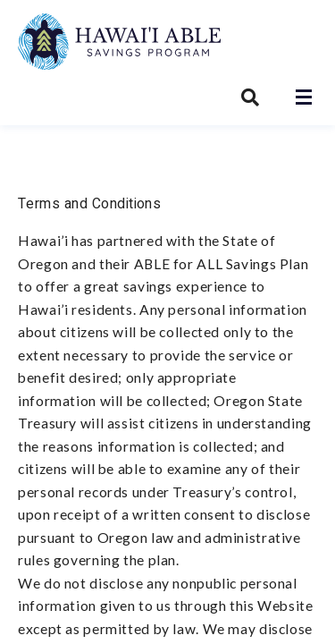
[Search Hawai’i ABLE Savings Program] (250, 97)
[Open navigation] (304, 97)
